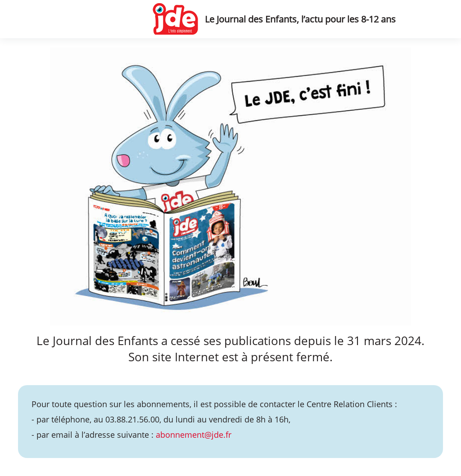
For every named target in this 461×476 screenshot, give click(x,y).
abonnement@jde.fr (194, 435)
